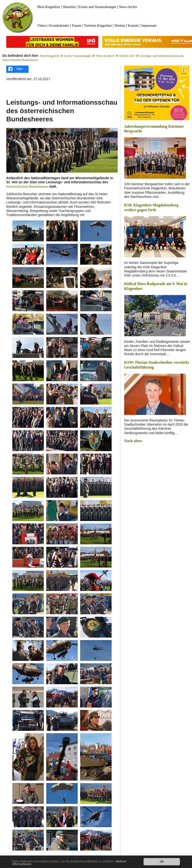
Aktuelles (69, 7)
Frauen (76, 26)
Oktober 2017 (127, 56)
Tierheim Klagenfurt (98, 26)
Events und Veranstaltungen (97, 7)
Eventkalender (59, 26)
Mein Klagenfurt (49, 7)
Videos (42, 26)
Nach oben (133, 441)
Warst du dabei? (105, 56)
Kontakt (133, 26)
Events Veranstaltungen (78, 56)
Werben (120, 26)
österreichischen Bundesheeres (27, 187)
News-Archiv (128, 7)
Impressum (149, 26)
